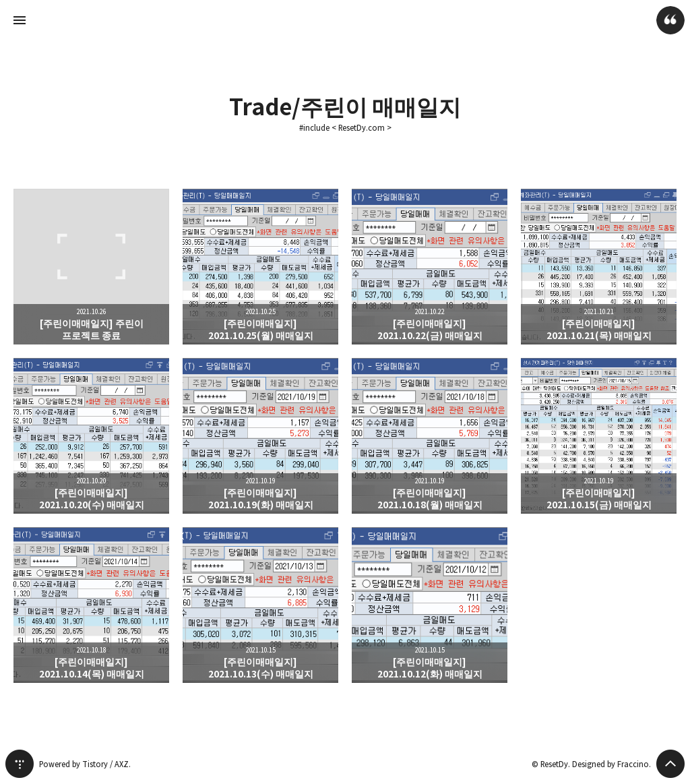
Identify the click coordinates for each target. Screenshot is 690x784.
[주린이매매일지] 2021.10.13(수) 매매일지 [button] (260, 605)
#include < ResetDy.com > (345, 128)
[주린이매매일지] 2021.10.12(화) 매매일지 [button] (430, 605)
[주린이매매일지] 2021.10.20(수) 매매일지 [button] (91, 436)
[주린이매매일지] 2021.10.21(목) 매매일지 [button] (599, 267)
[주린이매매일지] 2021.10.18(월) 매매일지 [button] (430, 436)
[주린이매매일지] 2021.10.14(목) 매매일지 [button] (91, 605)
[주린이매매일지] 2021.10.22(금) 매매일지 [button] (430, 267)
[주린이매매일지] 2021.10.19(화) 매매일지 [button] (260, 436)
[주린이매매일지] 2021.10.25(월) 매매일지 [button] (260, 267)
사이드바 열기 (20, 20)
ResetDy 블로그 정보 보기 (670, 20)
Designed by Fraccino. (611, 764)
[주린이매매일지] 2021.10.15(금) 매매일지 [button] (599, 436)
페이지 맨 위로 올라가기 (670, 764)
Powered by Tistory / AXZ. (85, 764)
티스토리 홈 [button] (20, 764)
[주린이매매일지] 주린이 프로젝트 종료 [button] (91, 267)
